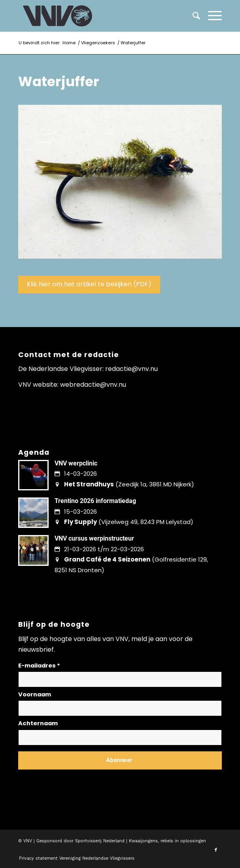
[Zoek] (192, 16)
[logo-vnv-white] (100, 16)
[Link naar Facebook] (216, 850)
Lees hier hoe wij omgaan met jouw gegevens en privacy (77, 779)
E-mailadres (39, 666)
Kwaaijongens (143, 841)
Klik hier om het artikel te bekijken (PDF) (89, 284)
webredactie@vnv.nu (93, 385)
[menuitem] (211, 16)
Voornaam (35, 694)
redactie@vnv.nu (131, 369)
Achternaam (38, 723)
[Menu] (211, 16)
